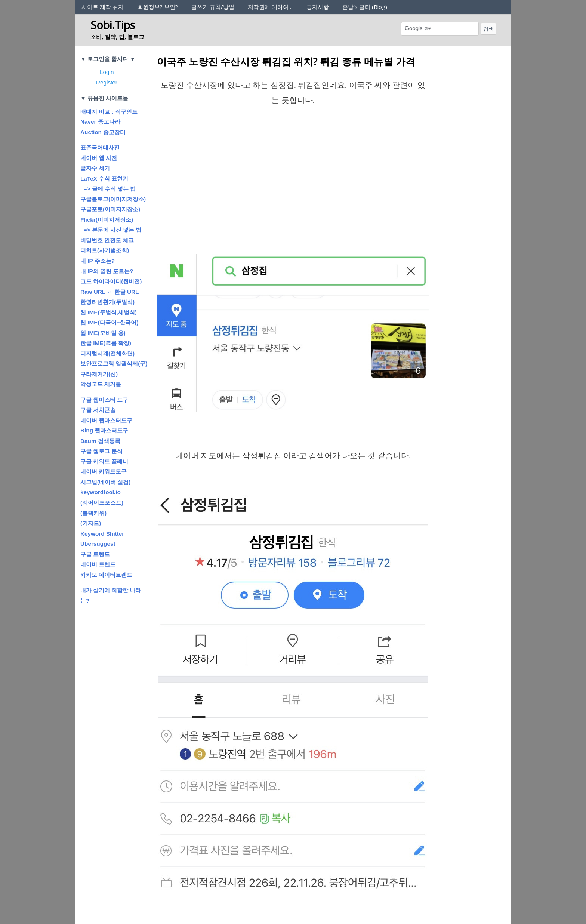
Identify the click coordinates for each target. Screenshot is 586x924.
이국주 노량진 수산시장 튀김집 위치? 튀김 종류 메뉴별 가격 (286, 61)
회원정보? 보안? (158, 7)
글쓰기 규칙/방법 (213, 7)
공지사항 (318, 7)
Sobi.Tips (113, 25)
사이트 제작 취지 (103, 7)
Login (107, 72)
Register (107, 82)
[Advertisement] (293, 191)
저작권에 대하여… (270, 7)
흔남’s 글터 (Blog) (365, 7)
